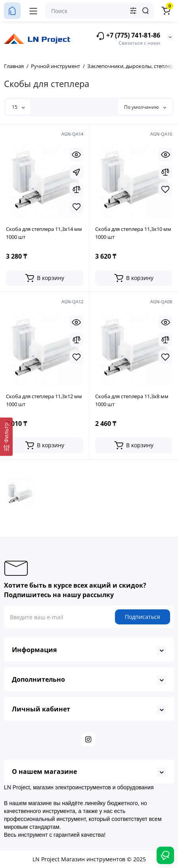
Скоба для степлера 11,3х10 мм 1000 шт (133, 233)
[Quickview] (77, 155)
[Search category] (133, 11)
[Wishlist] (77, 207)
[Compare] (77, 189)
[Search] (145, 11)
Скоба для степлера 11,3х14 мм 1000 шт (44, 233)
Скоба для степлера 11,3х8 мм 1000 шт (132, 400)
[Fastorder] (77, 172)
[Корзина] (166, 11)
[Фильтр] (6, 436)
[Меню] (33, 11)
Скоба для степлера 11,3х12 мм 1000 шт (44, 400)
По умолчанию (145, 107)
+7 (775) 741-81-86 (128, 36)
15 (18, 107)
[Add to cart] (45, 278)
